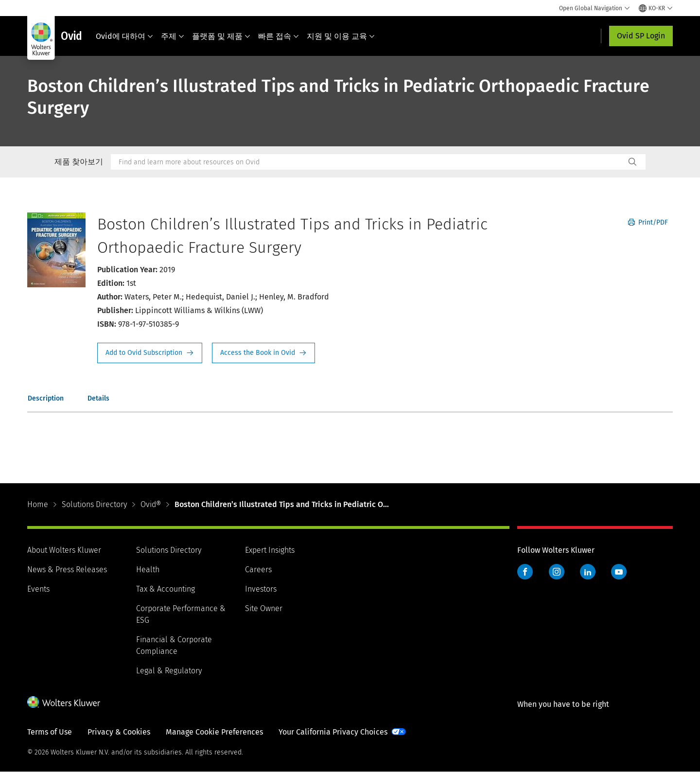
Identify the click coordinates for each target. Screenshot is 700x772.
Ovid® (151, 504)
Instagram (557, 572)
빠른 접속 (279, 36)
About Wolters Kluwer (64, 550)
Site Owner (264, 608)
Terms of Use (50, 732)
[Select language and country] (656, 8)
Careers (258, 570)
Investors (261, 589)
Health (148, 570)
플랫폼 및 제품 (221, 36)
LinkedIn (588, 572)
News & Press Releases (67, 570)
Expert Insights (270, 550)
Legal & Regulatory (169, 671)
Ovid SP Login (641, 36)
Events (38, 589)
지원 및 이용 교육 (341, 36)
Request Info (150, 353)
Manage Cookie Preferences (214, 732)
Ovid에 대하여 (124, 36)
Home (38, 504)
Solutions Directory (94, 504)
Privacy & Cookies (119, 732)
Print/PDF (648, 222)
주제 (173, 36)
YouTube (619, 572)
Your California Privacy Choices (333, 732)
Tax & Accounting (166, 589)
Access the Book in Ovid (263, 353)
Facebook (525, 572)
